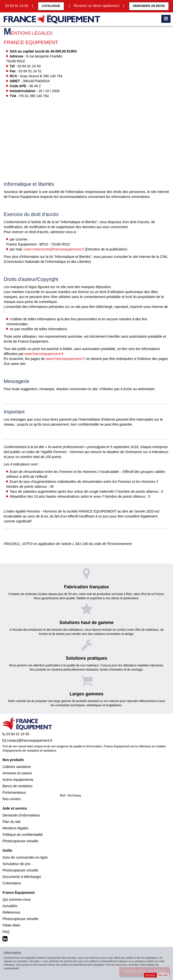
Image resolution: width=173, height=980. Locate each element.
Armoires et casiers (17, 773)
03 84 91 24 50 (16, 734)
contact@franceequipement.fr (27, 740)
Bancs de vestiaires (17, 786)
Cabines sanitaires (17, 767)
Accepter (150, 975)
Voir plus (163, 975)
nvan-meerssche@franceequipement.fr (54, 249)
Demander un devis (149, 6)
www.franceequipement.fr (44, 354)
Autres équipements (18, 780)
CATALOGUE (51, 6)
